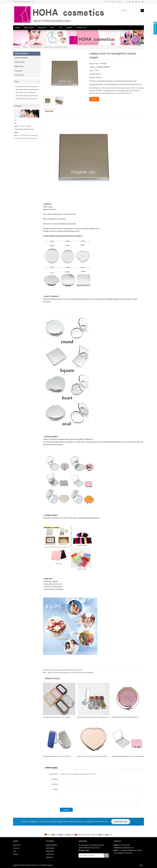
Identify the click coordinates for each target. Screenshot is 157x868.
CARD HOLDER (20, 62)
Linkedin (136, 2)
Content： (56, 789)
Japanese (88, 835)
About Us (106, 2)
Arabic (102, 835)
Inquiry (120, 2)
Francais (64, 835)
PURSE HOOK (19, 67)
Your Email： (55, 784)
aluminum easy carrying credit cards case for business (66, 670)
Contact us (81, 28)
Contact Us (113, 2)
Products (42, 28)
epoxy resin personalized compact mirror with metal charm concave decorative (70, 673)
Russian (109, 835)
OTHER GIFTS (19, 75)
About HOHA (29, 28)
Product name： (54, 774)
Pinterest (139, 2)
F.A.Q (60, 28)
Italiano (71, 835)
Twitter (129, 2)
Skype (143, 2)
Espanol (56, 835)
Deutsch (48, 835)
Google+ (133, 2)
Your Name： (55, 779)
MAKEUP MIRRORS (36, 47)
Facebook (126, 2)
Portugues (79, 835)
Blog (52, 28)
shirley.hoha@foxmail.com (26, 129)
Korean (95, 835)
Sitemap (15, 854)
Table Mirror (19, 71)
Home (17, 28)
